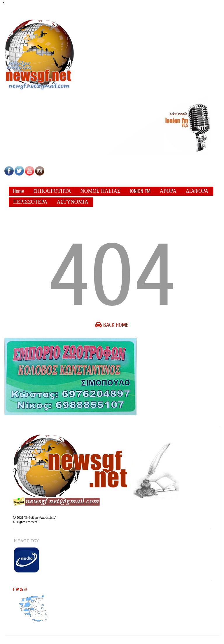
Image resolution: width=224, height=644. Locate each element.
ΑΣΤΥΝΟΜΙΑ (72, 202)
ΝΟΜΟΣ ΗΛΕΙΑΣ (100, 191)
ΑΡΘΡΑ (168, 191)
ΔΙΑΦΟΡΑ (197, 191)
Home (19, 191)
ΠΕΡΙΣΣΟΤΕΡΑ (30, 202)
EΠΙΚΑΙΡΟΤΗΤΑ (52, 191)
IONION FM (140, 191)
